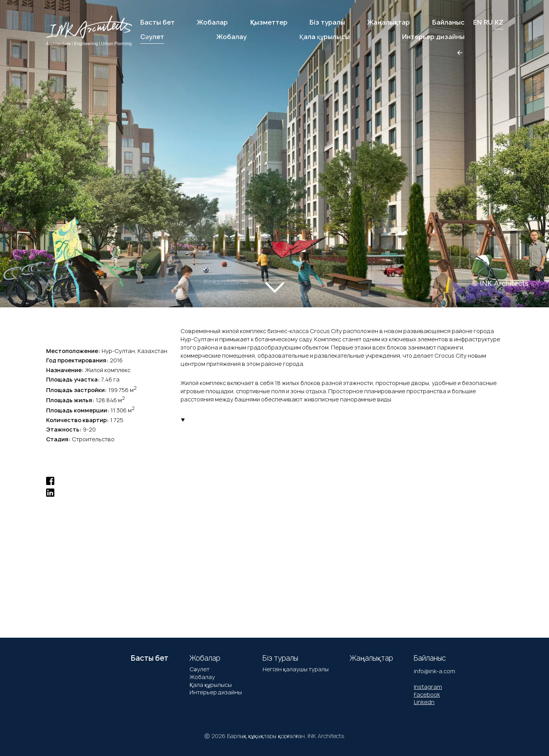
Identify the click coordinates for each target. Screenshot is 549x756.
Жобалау (202, 677)
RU (488, 22)
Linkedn (424, 702)
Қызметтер (269, 22)
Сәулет (199, 669)
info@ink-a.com (435, 671)
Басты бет (157, 22)
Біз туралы (327, 22)
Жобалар (212, 22)
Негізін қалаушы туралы (296, 669)
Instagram (428, 687)
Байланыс (448, 22)
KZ (499, 22)
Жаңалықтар (389, 22)
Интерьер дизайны (216, 692)
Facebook (427, 694)
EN (477, 22)
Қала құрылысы (211, 685)
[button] (35, 145)
